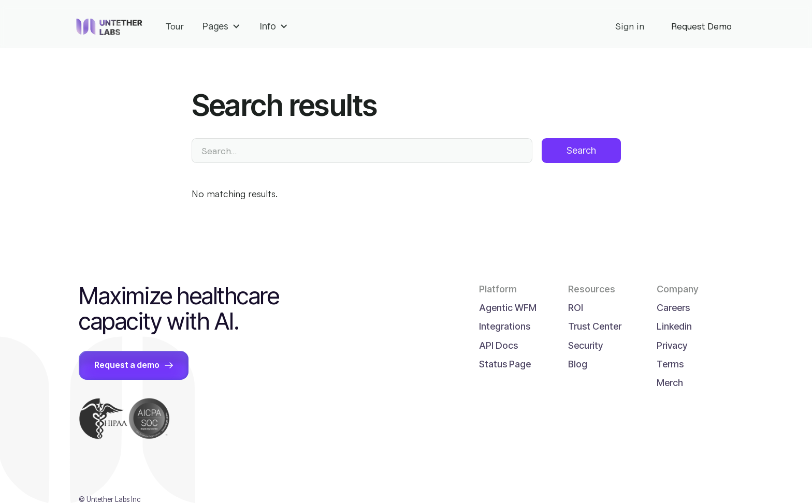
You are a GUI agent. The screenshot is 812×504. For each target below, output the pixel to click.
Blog (578, 364)
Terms (670, 364)
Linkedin (674, 326)
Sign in (630, 26)
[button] (222, 28)
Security (585, 345)
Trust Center (595, 326)
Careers (673, 308)
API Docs (498, 345)
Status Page (505, 364)
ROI (576, 308)
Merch (670, 383)
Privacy (672, 345)
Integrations (505, 326)
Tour (175, 26)
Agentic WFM (508, 308)
